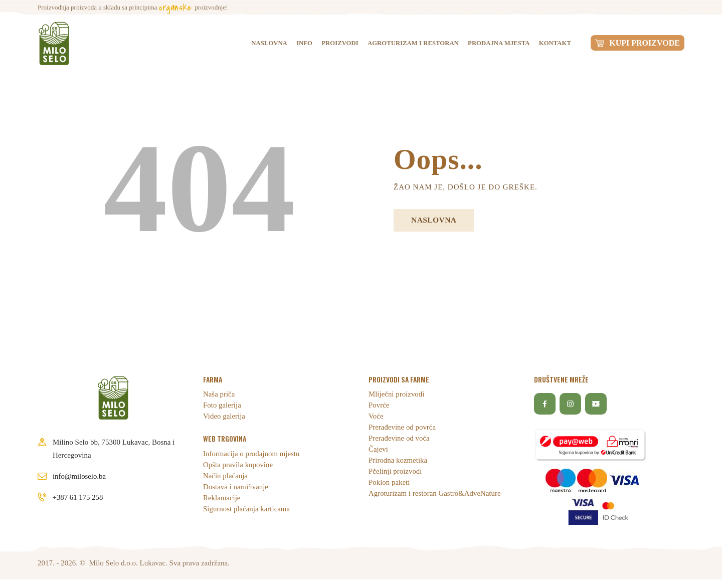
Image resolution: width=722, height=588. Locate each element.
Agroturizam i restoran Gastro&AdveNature (435, 494)
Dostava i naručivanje (236, 487)
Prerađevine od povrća (402, 428)
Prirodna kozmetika (398, 461)
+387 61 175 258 (78, 497)
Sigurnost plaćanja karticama (247, 509)
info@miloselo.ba (80, 476)
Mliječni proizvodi (397, 395)
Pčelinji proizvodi (395, 472)
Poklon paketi (389, 483)
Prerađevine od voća (399, 439)
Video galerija (224, 417)
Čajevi (378, 450)
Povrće (379, 406)
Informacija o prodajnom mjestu (252, 454)
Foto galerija (222, 406)
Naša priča (219, 395)
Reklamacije (222, 498)
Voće (376, 417)
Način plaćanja (226, 476)
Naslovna (435, 220)
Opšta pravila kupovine (238, 465)
